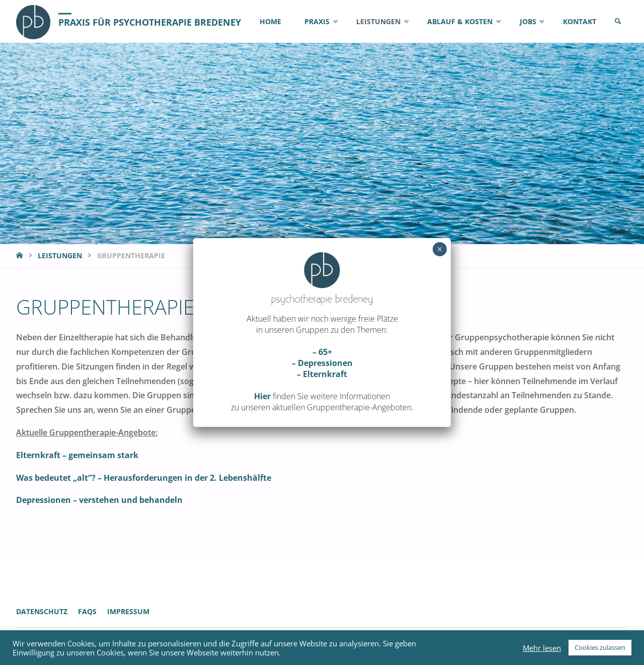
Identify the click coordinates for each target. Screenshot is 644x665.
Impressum (128, 611)
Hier (262, 396)
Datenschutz (42, 611)
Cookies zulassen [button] (600, 647)
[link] (618, 21)
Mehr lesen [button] (542, 648)
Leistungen (60, 255)
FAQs (87, 611)
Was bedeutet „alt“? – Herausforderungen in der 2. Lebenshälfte (144, 478)
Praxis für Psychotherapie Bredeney (150, 22)
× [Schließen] (439, 249)
